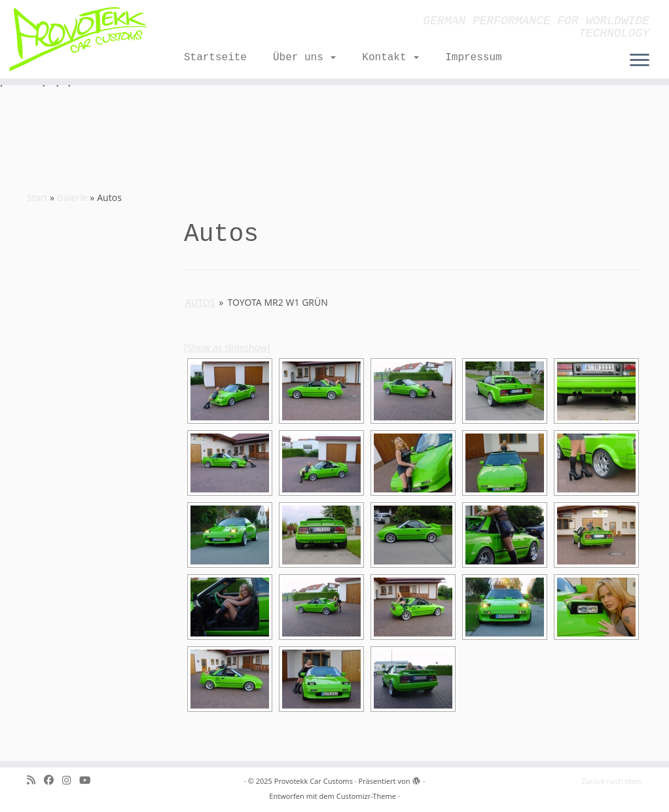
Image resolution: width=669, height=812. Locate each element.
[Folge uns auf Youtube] (89, 780)
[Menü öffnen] (640, 61)
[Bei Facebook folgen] (53, 780)
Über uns (304, 58)
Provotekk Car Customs (314, 781)
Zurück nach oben (612, 781)
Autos (200, 302)
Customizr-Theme (366, 796)
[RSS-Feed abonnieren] (35, 780)
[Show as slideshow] (227, 347)
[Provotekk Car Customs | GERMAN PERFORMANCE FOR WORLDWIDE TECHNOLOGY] (78, 39)
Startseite (215, 58)
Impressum (473, 58)
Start (37, 197)
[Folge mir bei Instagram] (71, 780)
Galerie (72, 197)
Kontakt (390, 58)
